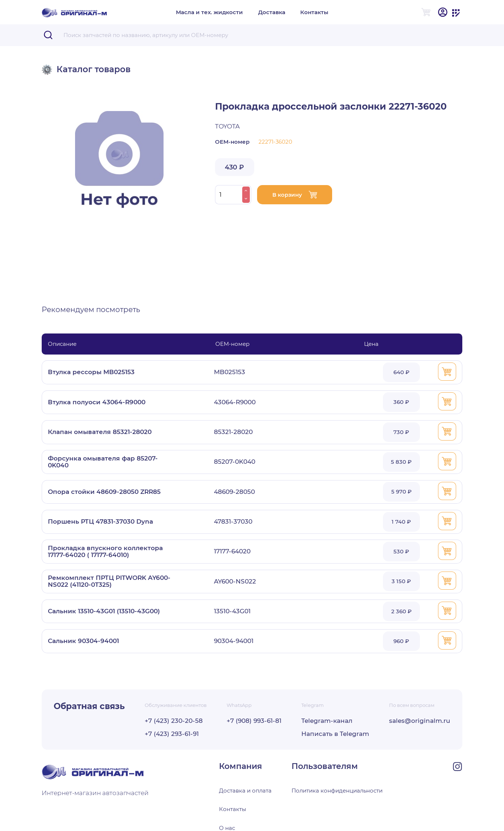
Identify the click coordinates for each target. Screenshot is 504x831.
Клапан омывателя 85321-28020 (100, 432)
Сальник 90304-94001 (83, 641)
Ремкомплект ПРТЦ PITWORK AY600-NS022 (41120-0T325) (109, 581)
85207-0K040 (235, 462)
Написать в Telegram (335, 734)
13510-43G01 (232, 611)
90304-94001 (234, 641)
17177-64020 (232, 551)
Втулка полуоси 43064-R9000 (97, 402)
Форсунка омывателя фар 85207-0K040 (103, 462)
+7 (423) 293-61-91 (172, 734)
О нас (227, 827)
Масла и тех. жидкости (209, 12)
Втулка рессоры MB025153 (91, 372)
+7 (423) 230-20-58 (174, 721)
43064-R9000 (235, 402)
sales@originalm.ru (420, 721)
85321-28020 (233, 432)
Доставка (272, 12)
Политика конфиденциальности (337, 791)
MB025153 (230, 372)
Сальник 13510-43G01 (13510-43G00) (104, 611)
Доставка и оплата (245, 791)
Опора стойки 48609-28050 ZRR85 (104, 492)
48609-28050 (234, 492)
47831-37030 (233, 522)
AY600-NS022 (235, 582)
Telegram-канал (327, 721)
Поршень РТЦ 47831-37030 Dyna (100, 522)
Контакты (314, 12)
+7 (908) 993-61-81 (254, 721)
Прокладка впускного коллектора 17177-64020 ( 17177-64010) (105, 552)
